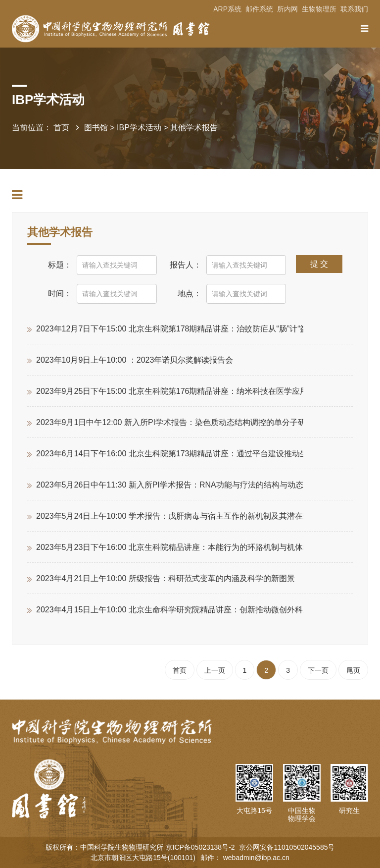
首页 (61, 128)
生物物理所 (319, 9)
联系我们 (354, 9)
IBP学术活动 (139, 128)
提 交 (319, 264)
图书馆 (96, 128)
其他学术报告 (194, 128)
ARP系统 (227, 9)
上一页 (215, 670)
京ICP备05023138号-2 (201, 847)
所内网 (287, 9)
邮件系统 (259, 9)
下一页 (318, 670)
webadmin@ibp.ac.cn (256, 858)
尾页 (353, 670)
